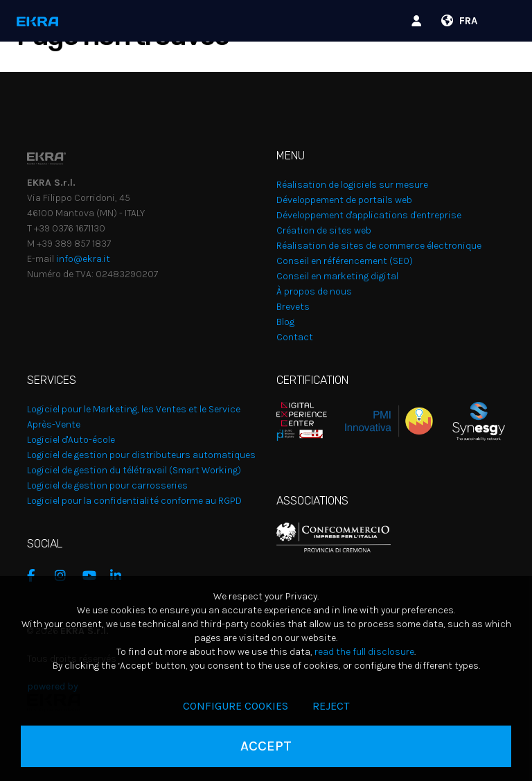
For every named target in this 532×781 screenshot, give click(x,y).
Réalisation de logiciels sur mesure (352, 185)
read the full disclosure (364, 652)
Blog (285, 322)
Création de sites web (324, 230)
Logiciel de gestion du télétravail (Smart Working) (134, 470)
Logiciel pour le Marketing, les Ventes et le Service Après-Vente (134, 417)
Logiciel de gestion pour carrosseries (107, 485)
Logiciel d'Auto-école (71, 440)
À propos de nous (314, 291)
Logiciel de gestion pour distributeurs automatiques (141, 455)
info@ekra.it (83, 259)
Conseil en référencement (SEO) (345, 261)
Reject (331, 706)
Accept (266, 746)
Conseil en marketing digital (337, 276)
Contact (295, 337)
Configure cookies (236, 706)
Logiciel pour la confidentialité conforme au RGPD (134, 501)
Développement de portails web (344, 200)
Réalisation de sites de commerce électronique (379, 246)
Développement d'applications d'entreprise (369, 215)
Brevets (293, 307)
